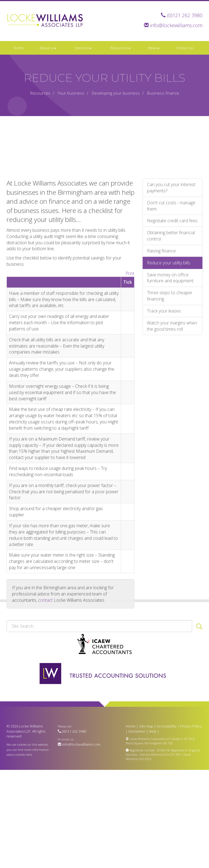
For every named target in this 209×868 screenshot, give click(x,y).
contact (45, 683)
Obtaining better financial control (171, 319)
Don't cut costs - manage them (171, 289)
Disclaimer (137, 731)
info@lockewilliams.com (176, 25)
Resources (121, 48)
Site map (146, 726)
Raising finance (161, 334)
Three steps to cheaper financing (170, 379)
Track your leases (164, 394)
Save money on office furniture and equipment (170, 361)
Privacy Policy (191, 726)
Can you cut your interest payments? (171, 271)
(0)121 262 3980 (185, 15)
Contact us (185, 48)
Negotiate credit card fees (172, 304)
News (154, 48)
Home (19, 48)
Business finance (163, 93)
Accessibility (167, 726)
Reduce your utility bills (169, 346)
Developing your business (116, 93)
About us (48, 48)
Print (130, 357)
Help (153, 731)
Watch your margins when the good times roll (172, 409)
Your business (71, 93)
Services (83, 48)
